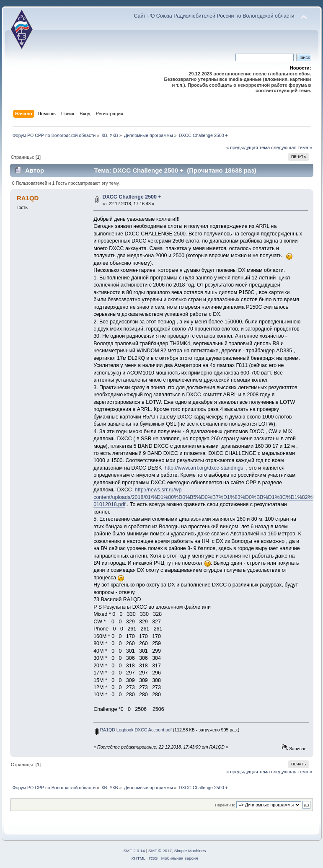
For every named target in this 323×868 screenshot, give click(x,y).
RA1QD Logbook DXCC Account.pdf (133, 730)
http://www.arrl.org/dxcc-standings (204, 468)
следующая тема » (292, 147)
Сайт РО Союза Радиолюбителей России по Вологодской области (214, 16)
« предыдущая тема (248, 147)
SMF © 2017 (160, 851)
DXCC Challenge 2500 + (132, 197)
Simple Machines (190, 851)
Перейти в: (225, 805)
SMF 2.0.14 (134, 851)
